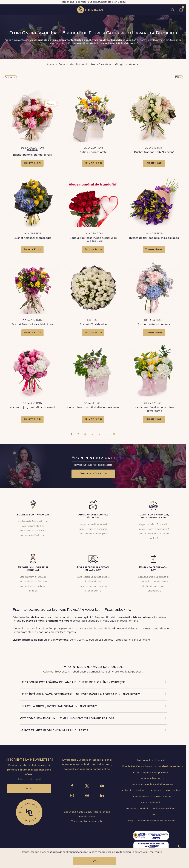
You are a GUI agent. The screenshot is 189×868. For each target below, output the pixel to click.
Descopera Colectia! (93, 474)
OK (94, 861)
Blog (131, 821)
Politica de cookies (164, 809)
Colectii (127, 791)
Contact (160, 760)
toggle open (5, 10)
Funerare (156, 791)
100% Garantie (163, 797)
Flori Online (173, 791)
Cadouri (141, 791)
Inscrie (29, 789)
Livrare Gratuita (140, 797)
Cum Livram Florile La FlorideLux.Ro (151, 785)
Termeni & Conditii (137, 809)
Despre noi (144, 760)
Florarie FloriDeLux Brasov (137, 767)
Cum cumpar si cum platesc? (151, 773)
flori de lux (90, 10)
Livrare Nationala (151, 803)
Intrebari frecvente (169, 767)
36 (114, 434)
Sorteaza (10, 77)
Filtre (178, 77)
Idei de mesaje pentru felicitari (156, 821)
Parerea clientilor (151, 779)
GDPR (151, 815)
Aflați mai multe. (153, 852)
